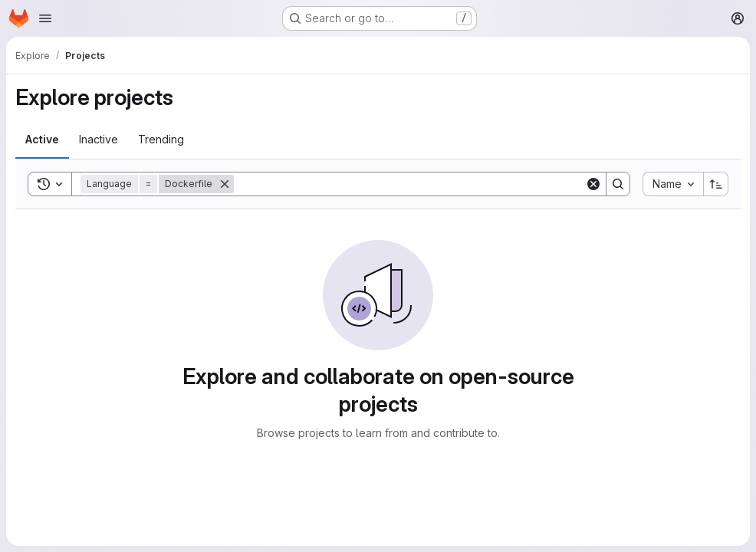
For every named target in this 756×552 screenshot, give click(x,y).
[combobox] (673, 184)
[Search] (409, 184)
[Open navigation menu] (45, 18)
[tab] (42, 140)
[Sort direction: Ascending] (716, 184)
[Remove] (225, 184)
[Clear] (593, 184)
